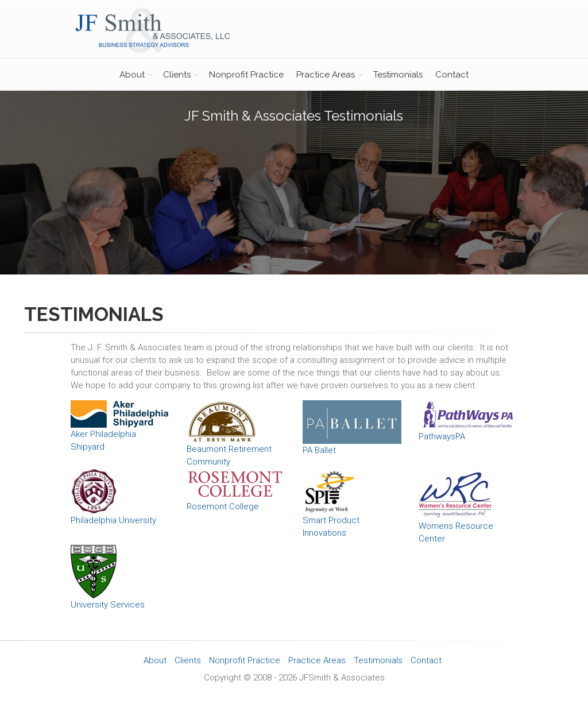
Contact (452, 75)
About (132, 75)
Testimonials (398, 75)
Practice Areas (326, 75)
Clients (177, 75)
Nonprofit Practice (246, 75)
